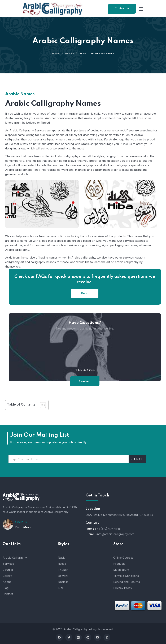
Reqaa (62, 564)
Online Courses (123, 558)
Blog (6, 588)
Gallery (7, 576)
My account (121, 570)
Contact (85, 381)
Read (85, 293)
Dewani (63, 576)
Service (69, 54)
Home (56, 54)
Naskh (62, 558)
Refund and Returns (127, 582)
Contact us (122, 9)
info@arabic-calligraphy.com (115, 534)
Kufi (60, 588)
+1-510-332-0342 (85, 370)
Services (8, 564)
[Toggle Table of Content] (41, 405)
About (7, 582)
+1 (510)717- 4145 (109, 529)
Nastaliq (63, 582)
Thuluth (63, 570)
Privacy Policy (123, 588)
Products (119, 564)
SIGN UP (137, 459)
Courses (8, 570)
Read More (23, 527)
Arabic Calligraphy (15, 558)
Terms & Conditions (126, 576)
